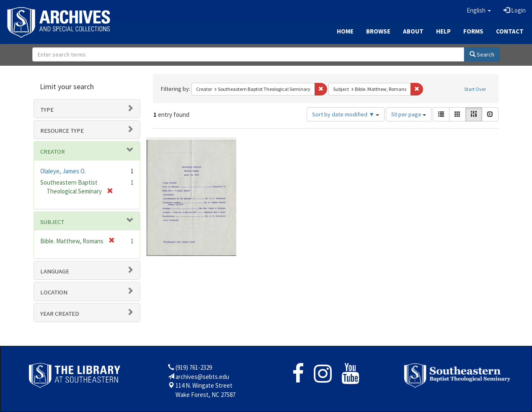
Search (482, 54)
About (413, 31)
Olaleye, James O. (63, 171)
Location (54, 292)
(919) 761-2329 (194, 367)
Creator (53, 152)
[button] (479, 10)
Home (345, 31)
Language (55, 271)
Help (443, 31)
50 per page (409, 114)
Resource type (62, 131)
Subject (52, 222)
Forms (473, 31)
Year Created (60, 314)
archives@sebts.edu (202, 377)
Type (47, 110)
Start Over (475, 89)
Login (515, 10)
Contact (510, 31)
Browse (378, 31)
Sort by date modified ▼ (346, 114)
